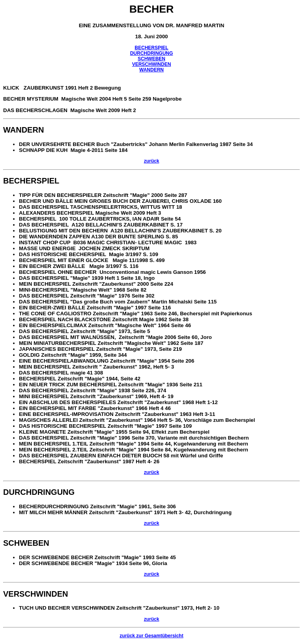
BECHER (152, 9)
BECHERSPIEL (151, 48)
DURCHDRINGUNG (152, 53)
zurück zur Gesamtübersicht (151, 636)
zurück (152, 161)
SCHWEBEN (151, 59)
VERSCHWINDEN (152, 64)
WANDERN (151, 70)
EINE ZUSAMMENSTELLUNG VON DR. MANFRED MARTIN (152, 25)
